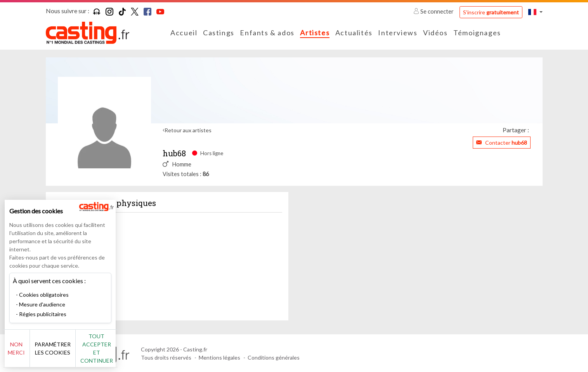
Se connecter (434, 11)
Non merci (32, 352)
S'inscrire (491, 12)
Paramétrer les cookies (86, 353)
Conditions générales (274, 357)
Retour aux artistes (188, 130)
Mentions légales (219, 357)
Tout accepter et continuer (140, 352)
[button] (535, 12)
